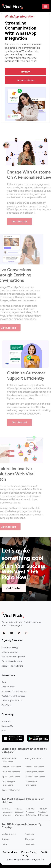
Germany (29, 839)
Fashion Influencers (11, 767)
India (4, 844)
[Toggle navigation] (46, 7)
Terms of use (10, 852)
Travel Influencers (11, 790)
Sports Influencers (11, 777)
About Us (6, 721)
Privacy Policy (29, 852)
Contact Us (7, 726)
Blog (4, 682)
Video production (10, 652)
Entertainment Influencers (9, 760)
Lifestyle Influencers (35, 777)
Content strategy (10, 647)
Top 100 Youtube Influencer (31, 812)
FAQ (4, 731)
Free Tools (7, 705)
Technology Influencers (31, 783)
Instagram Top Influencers (14, 691)
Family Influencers (34, 759)
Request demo (25, 80)
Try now (25, 72)
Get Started (22, 221)
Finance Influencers (34, 767)
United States (9, 834)
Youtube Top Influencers (13, 696)
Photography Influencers (8, 783)
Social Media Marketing (12, 666)
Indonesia (30, 844)
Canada (6, 839)
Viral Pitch (40, 860)
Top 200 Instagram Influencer (19, 812)
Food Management (11, 772)
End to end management (13, 657)
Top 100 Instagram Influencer (7, 812)
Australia (29, 834)
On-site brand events (12, 661)
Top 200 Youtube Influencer (43, 812)
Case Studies (8, 687)
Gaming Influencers (35, 772)
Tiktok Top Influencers (12, 701)
